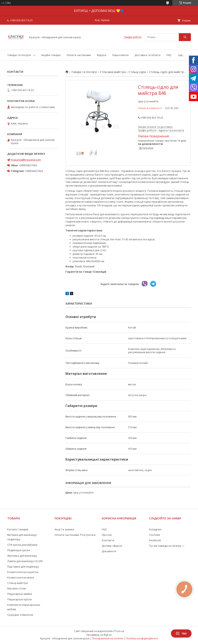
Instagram (155, 529)
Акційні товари (51, 55)
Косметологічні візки (21, 577)
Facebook (155, 540)
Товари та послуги (19, 55)
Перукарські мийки (20, 594)
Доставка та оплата (147, 55)
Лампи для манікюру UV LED (25, 561)
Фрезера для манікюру (22, 556)
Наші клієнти (120, 55)
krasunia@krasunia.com (26, 160)
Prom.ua (119, 631)
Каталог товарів (18, 529)
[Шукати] (185, 37)
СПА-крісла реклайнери (22, 545)
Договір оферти (112, 546)
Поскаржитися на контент (108, 638)
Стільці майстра (17, 583)
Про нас (107, 535)
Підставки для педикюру (23, 567)
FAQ (169, 55)
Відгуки (102, 55)
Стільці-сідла (137, 72)
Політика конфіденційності (142, 638)
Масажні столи (17, 588)
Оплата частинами (79, 55)
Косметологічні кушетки (23, 572)
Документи (109, 551)
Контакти (108, 540)
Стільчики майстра (113, 72)
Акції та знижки (64, 529)
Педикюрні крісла (19, 550)
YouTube (155, 535)
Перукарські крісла (19, 599)
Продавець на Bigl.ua (99, 635)
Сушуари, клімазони (20, 615)
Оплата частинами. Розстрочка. (75, 535)
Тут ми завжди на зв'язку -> (167, 546)
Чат (181, 633)
